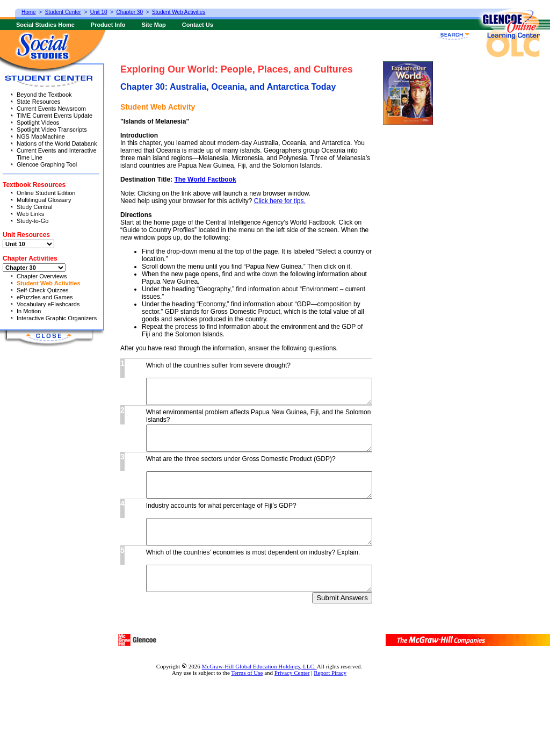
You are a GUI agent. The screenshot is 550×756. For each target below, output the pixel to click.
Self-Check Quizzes (43, 290)
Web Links (30, 214)
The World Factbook (205, 179)
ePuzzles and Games (45, 297)
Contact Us (198, 25)
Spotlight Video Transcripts (52, 129)
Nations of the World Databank (57, 143)
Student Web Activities (49, 283)
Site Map (154, 25)
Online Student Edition (46, 193)
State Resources (38, 102)
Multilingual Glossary (44, 200)
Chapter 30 (130, 12)
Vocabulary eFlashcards (48, 304)
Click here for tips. (280, 201)
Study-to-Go (32, 221)
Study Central (35, 207)
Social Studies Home (45, 25)
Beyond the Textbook (44, 95)
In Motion (29, 311)
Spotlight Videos (38, 123)
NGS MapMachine (41, 136)
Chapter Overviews (42, 276)
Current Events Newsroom (51, 109)
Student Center (63, 12)
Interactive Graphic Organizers (57, 318)
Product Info (108, 25)
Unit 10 (99, 12)
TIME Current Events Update (55, 116)
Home (29, 12)
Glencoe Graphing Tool (47, 164)
